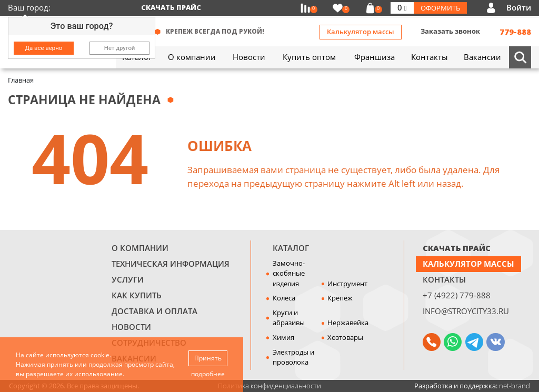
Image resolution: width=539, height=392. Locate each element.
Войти (519, 7)
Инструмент (347, 284)
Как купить (137, 295)
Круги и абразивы (289, 318)
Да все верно (44, 48)
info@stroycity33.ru (466, 311)
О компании (140, 248)
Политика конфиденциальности (269, 386)
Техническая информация (171, 264)
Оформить (440, 8)
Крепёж (340, 298)
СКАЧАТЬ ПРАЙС (457, 248)
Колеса (284, 298)
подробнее (208, 374)
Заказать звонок (450, 31)
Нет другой (120, 48)
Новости (131, 327)
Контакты (444, 279)
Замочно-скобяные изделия (289, 273)
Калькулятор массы (361, 32)
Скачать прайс (171, 7)
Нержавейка (348, 323)
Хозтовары (345, 337)
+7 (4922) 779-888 (457, 295)
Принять (208, 358)
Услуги (128, 279)
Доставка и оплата (154, 311)
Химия (283, 337)
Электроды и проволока (293, 357)
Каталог (291, 248)
